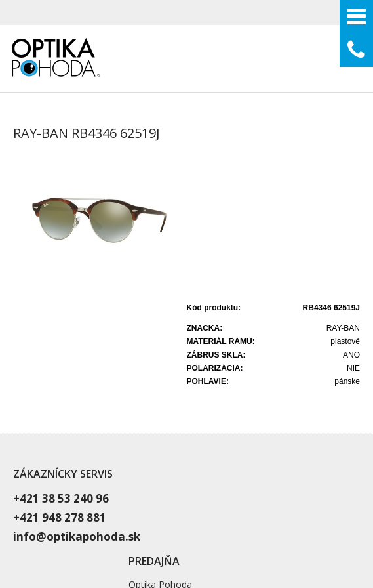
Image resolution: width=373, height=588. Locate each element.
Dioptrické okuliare (289, 405)
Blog (260, 437)
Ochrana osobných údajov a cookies (203, 537)
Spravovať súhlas (301, 537)
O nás (262, 421)
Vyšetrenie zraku (285, 388)
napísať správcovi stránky (84, 537)
